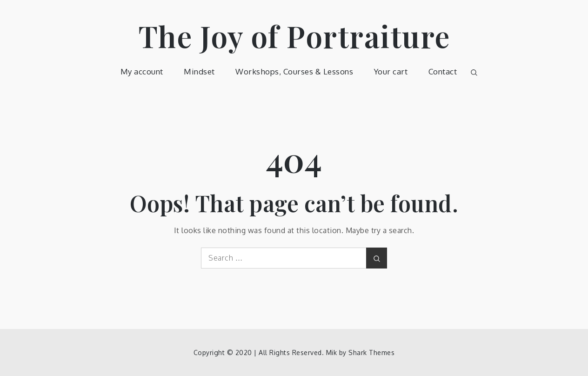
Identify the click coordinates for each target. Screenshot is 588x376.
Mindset (199, 71)
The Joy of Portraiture (294, 36)
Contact (443, 71)
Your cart (391, 71)
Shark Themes (371, 352)
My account (142, 71)
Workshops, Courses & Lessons (294, 71)
